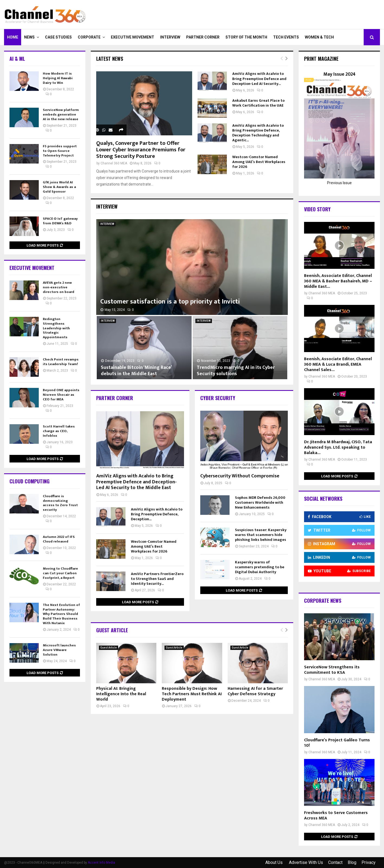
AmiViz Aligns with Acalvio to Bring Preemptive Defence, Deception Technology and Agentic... (258, 133)
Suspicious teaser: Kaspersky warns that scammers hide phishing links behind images (261, 535)
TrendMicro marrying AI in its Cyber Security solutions (236, 371)
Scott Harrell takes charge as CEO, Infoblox (59, 431)
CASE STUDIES (58, 37)
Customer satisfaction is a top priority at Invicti (170, 302)
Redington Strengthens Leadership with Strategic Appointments (56, 328)
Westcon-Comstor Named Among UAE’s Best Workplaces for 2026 (259, 162)
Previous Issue (339, 183)
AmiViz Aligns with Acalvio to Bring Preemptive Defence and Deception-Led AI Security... (259, 79)
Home (13, 37)
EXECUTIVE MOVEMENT (133, 37)
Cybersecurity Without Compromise (240, 476)
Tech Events (286, 37)
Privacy (369, 862)
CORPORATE (89, 37)
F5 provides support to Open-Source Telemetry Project (60, 151)
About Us (275, 862)
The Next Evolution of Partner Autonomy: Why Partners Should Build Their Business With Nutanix (61, 614)
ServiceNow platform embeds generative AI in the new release (61, 114)
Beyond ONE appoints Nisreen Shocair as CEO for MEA (61, 395)
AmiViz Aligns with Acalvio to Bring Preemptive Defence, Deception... (157, 514)
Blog (352, 862)
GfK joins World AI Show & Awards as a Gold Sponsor (59, 187)
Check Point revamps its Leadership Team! (61, 362)
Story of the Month (246, 37)
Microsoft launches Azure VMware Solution (59, 650)
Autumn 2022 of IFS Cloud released (59, 539)
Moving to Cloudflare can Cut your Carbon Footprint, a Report (60, 573)
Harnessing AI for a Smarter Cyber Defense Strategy (255, 691)
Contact (335, 862)
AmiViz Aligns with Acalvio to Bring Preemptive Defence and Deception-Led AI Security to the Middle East (136, 482)
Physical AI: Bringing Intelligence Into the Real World (121, 694)
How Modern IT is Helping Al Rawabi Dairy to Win (58, 78)
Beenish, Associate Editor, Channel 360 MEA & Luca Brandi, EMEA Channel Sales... (338, 364)
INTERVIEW (170, 37)
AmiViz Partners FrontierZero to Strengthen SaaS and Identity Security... (157, 579)
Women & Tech (319, 37)
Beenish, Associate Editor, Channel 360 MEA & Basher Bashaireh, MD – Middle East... (338, 281)
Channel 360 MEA (114, 163)
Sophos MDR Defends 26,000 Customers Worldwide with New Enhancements (260, 502)
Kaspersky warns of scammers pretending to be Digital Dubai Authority (260, 567)
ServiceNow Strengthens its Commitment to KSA (332, 670)
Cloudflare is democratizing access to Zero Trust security (60, 503)
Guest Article (109, 648)
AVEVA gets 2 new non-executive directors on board (59, 287)
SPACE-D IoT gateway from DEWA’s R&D (60, 221)
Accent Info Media (101, 863)
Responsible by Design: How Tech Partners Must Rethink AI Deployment (192, 694)
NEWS (29, 37)
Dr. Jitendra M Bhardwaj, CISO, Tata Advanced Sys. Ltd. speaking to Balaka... (338, 447)
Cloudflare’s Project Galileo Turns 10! (337, 743)
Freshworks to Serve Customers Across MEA (336, 816)
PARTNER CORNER (203, 37)
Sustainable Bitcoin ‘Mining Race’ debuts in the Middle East (136, 371)
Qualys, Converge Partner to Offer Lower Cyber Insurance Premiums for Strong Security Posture (141, 150)
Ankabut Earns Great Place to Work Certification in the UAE (258, 103)
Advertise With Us (306, 862)
